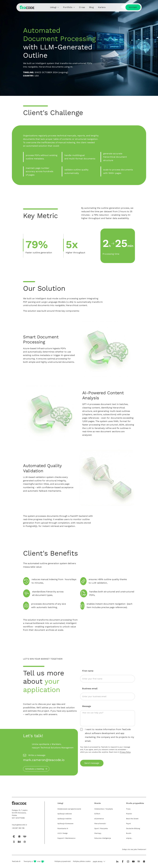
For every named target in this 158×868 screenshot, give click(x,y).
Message (87, 706)
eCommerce (99, 819)
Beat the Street (132, 819)
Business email (90, 689)
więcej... (129, 838)
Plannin (129, 814)
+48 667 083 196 (18, 828)
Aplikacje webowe (65, 814)
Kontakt (133, 7)
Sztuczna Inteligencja (103, 838)
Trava (128, 809)
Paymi (128, 824)
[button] (99, 862)
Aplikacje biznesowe (65, 824)
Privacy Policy (125, 752)
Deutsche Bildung (133, 828)
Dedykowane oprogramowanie (69, 809)
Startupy (98, 833)
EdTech (97, 814)
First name (88, 671)
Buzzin (129, 833)
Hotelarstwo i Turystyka (104, 809)
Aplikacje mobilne (65, 819)
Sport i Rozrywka (101, 828)
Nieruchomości (100, 824)
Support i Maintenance (66, 838)
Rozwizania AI (63, 828)
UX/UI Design (63, 833)
